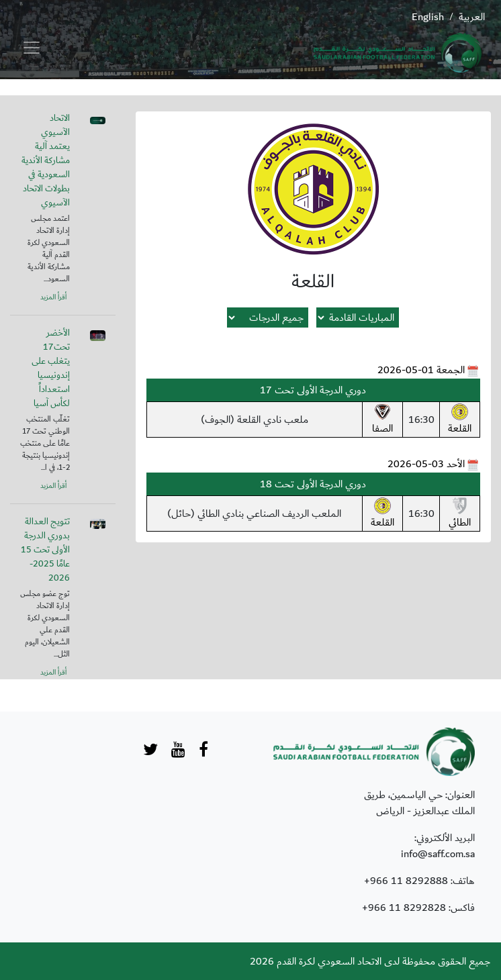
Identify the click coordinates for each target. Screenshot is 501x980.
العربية (472, 17)
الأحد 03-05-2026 (426, 464)
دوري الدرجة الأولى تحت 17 (313, 390)
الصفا (382, 420)
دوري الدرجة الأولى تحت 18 (313, 484)
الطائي (460, 514)
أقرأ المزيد (53, 297)
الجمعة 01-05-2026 (421, 370)
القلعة (460, 420)
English (428, 17)
